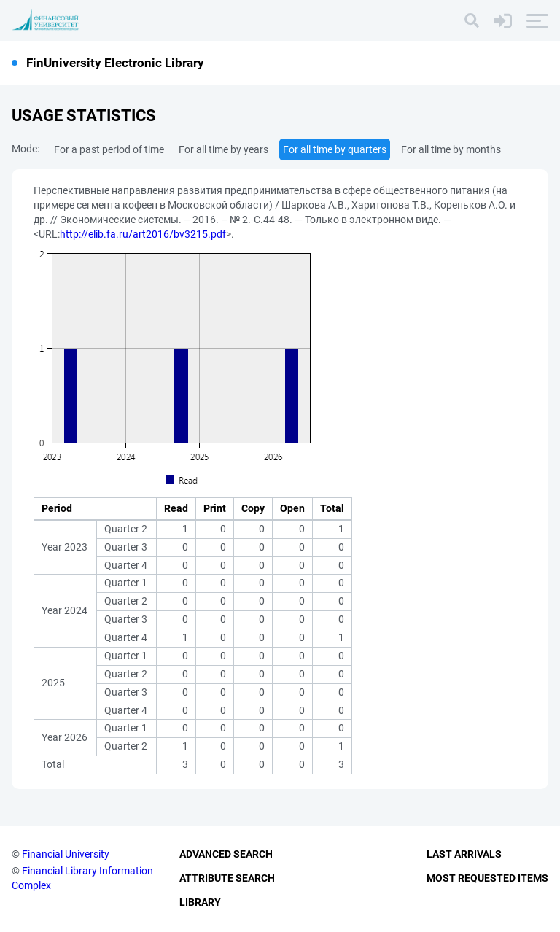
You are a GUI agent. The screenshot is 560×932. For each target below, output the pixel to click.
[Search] (472, 20)
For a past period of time (109, 149)
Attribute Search (227, 878)
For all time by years (223, 149)
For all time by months (451, 149)
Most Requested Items (487, 878)
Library (200, 902)
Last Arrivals (464, 854)
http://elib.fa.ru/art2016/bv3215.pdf (143, 234)
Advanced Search (226, 854)
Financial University (66, 854)
